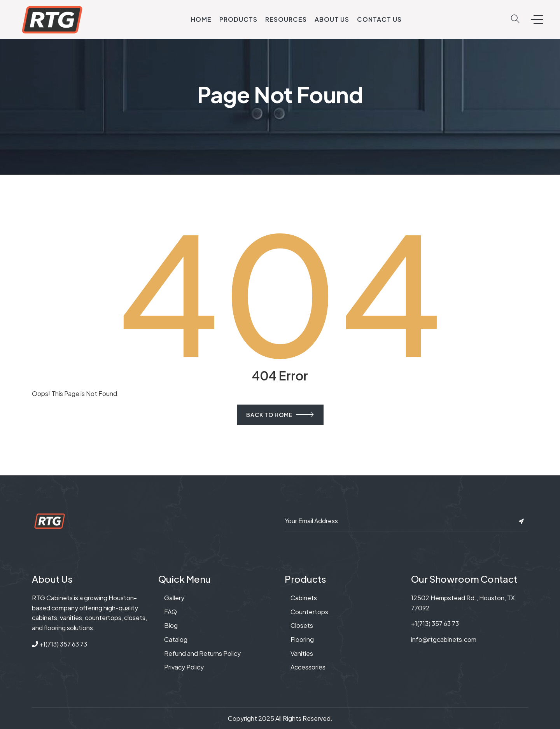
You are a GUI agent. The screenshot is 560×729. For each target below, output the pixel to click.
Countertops (309, 612)
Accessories (308, 667)
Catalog (176, 639)
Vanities (302, 653)
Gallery (174, 598)
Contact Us (379, 19)
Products (238, 19)
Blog (171, 625)
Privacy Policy (184, 667)
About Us (332, 19)
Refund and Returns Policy (202, 653)
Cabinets (304, 598)
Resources (286, 19)
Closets (302, 625)
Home (201, 19)
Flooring (302, 639)
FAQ (171, 612)
